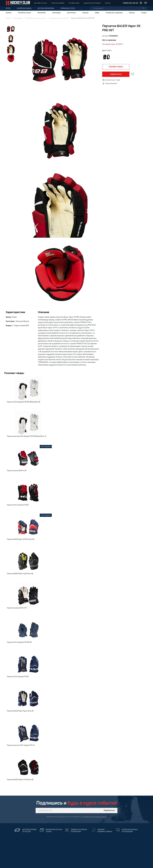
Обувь (97, 13)
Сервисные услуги (68, 8)
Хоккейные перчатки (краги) (58, 18)
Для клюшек (72, 13)
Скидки (144, 13)
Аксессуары (56, 13)
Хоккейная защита (24, 8)
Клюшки (9, 13)
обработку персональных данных (95, 817)
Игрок (8, 8)
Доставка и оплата (40, 3)
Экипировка (42, 13)
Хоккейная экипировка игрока (36, 18)
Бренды (132, 13)
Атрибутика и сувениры (114, 13)
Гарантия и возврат (58, 3)
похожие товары (116, 67)
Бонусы (108, 3)
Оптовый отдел (74, 3)
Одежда (85, 13)
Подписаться (109, 810)
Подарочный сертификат (92, 3)
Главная (9, 18)
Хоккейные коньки (24, 13)
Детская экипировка (46, 8)
